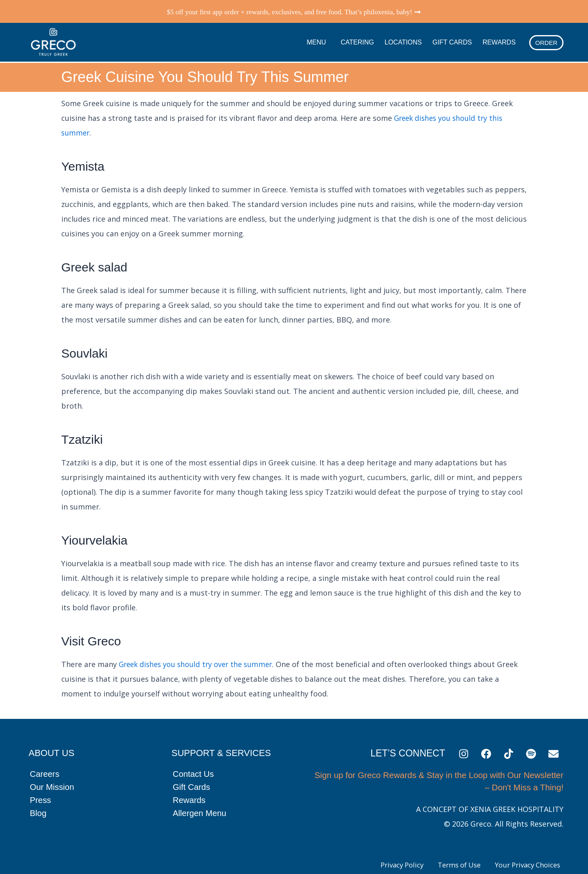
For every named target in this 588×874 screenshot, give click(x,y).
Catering (357, 40)
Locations (403, 40)
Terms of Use (447, 861)
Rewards (499, 40)
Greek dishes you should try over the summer (199, 659)
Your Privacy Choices (523, 861)
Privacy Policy (383, 861)
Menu (318, 40)
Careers (45, 769)
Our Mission (53, 782)
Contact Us (194, 769)
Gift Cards (452, 40)
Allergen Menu (200, 808)
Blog (38, 808)
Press (41, 795)
